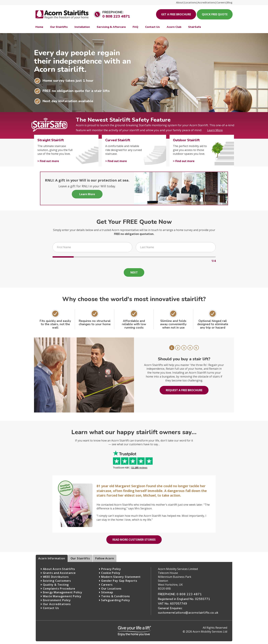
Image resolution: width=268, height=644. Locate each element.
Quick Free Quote (215, 14)
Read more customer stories (134, 540)
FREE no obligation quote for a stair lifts (76, 91)
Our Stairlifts (80, 558)
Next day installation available (68, 101)
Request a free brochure (184, 390)
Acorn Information (52, 558)
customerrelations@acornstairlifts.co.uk (188, 613)
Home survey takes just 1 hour (68, 81)
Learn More (87, 194)
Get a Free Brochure (176, 14)
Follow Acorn (105, 558)
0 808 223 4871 (116, 16)
